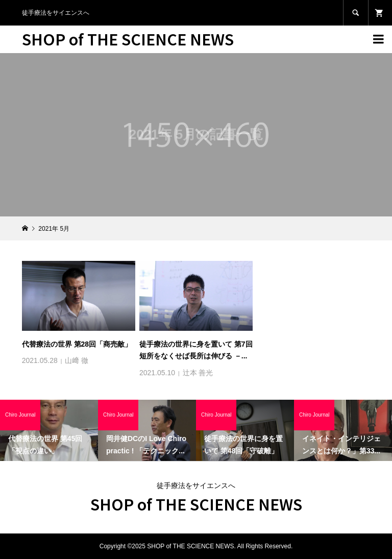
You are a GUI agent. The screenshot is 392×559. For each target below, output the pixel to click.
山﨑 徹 (77, 360)
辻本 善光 (198, 373)
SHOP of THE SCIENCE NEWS (128, 39)
